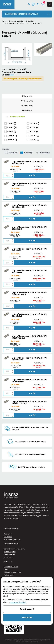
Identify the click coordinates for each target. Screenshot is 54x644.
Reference (8, 537)
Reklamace (9, 575)
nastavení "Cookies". (18, 602)
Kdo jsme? (8, 534)
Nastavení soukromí (12, 539)
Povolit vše (27, 618)
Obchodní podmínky (12, 572)
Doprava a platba (11, 567)
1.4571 (12, 75)
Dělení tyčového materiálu (14, 549)
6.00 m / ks (39, 167)
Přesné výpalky (10, 552)
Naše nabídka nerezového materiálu (22, 14)
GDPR (6, 569)
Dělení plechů (9, 554)
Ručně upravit (27, 609)
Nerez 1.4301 (8, 557)
